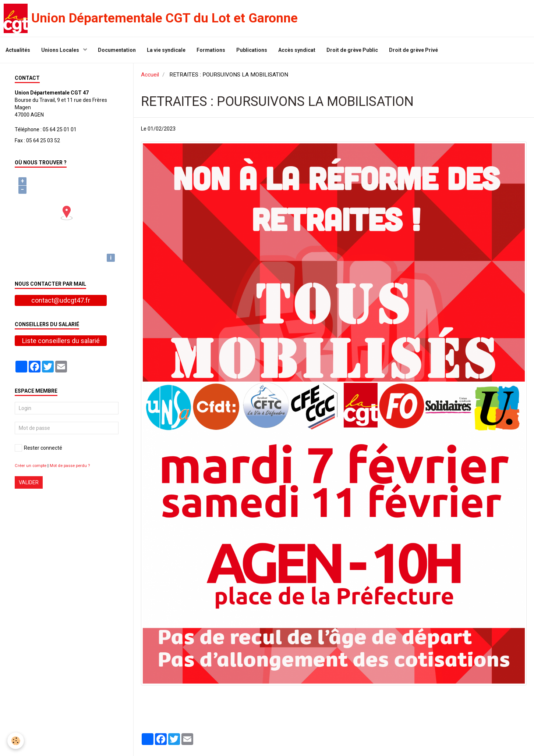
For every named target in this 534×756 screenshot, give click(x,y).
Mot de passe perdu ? (70, 466)
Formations (211, 50)
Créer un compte (31, 466)
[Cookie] (16, 741)
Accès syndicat (297, 50)
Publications (252, 50)
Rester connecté (38, 448)
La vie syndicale (166, 50)
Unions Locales (61, 50)
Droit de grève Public (352, 50)
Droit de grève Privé (413, 50)
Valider (29, 482)
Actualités (18, 50)
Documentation (117, 50)
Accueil (150, 75)
